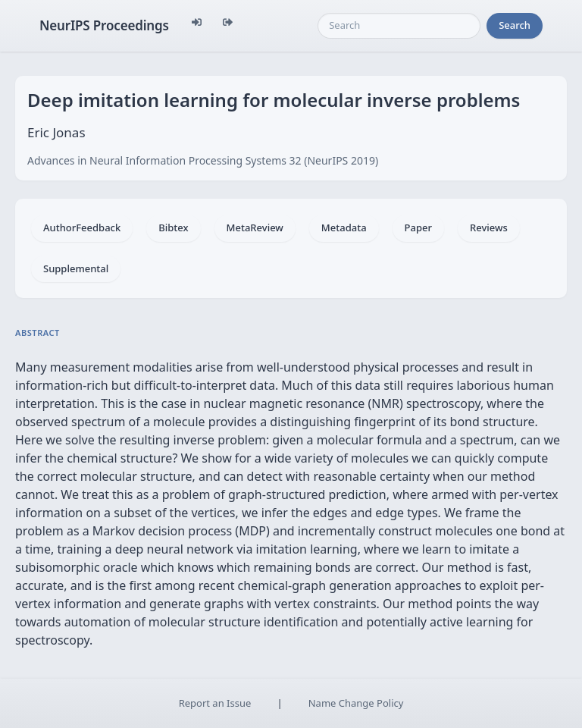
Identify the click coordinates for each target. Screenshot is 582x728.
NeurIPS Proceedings (104, 25)
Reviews (489, 227)
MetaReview (255, 227)
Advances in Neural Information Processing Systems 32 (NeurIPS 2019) (203, 160)
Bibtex (173, 227)
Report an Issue (215, 703)
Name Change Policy (356, 703)
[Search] (399, 26)
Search (515, 25)
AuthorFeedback (82, 227)
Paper (418, 227)
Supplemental (76, 268)
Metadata (344, 227)
